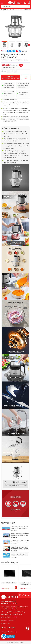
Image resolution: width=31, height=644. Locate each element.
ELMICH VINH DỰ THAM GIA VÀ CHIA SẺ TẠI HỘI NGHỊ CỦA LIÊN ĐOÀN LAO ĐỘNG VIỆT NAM (20, 549)
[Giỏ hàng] (29, 3)
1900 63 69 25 (13, 617)
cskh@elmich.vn (10, 620)
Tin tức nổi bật (8, 523)
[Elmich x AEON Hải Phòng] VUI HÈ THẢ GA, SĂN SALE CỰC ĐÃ (20, 555)
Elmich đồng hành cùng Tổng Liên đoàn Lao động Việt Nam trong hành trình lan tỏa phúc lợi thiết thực (20, 543)
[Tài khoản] (25, 3)
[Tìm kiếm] (29, 6)
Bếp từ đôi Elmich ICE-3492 (9, 583)
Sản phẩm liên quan (9, 562)
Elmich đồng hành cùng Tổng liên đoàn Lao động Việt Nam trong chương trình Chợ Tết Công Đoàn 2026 (20, 529)
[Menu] (2, 3)
